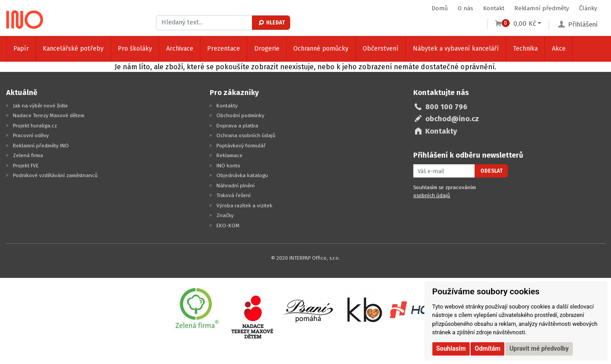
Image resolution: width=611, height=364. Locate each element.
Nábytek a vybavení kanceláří (456, 49)
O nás (465, 8)
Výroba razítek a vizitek (244, 206)
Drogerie (267, 49)
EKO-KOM (228, 226)
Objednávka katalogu (242, 175)
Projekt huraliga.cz (35, 126)
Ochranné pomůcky (321, 49)
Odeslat (491, 171)
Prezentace (224, 49)
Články (588, 8)
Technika (525, 49)
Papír (21, 49)
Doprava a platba (237, 126)
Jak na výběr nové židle (40, 106)
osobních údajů (432, 195)
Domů (440, 8)
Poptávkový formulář (241, 146)
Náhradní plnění (236, 186)
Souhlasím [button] (451, 348)
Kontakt (494, 8)
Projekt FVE (26, 166)
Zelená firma (28, 155)
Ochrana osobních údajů (246, 135)
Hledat (271, 23)
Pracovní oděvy (31, 135)
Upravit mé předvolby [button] (539, 348)
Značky (225, 215)
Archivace (180, 49)
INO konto (228, 166)
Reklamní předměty (542, 8)
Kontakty (227, 106)
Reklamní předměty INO (41, 146)
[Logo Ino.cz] (25, 20)
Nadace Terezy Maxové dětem (49, 115)
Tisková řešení (234, 195)
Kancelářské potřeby (73, 49)
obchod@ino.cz (452, 119)
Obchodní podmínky (240, 115)
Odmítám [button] (487, 348)
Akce (559, 49)
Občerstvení (381, 49)
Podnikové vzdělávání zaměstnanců (55, 175)
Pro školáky (135, 49)
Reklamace (230, 155)
